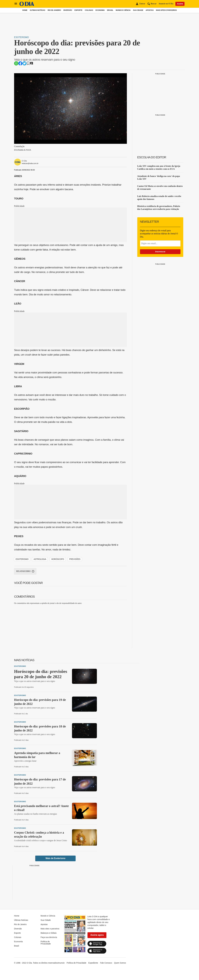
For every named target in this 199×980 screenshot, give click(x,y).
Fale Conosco (106, 963)
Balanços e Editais (49, 933)
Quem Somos (120, 963)
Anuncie (61, 963)
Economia (100, 10)
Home (25, 10)
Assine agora (97, 935)
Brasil (110, 10)
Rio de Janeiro (54, 10)
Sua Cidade (138, 10)
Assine (180, 4)
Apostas (150, 10)
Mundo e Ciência (123, 10)
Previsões (75, 559)
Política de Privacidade (46, 943)
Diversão (68, 10)
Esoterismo (21, 37)
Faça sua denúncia (49, 937)
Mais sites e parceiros (166, 10)
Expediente (93, 963)
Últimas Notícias (37, 10)
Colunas (89, 10)
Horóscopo (58, 559)
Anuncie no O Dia (166, 4)
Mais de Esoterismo (55, 858)
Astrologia (40, 559)
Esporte (78, 10)
